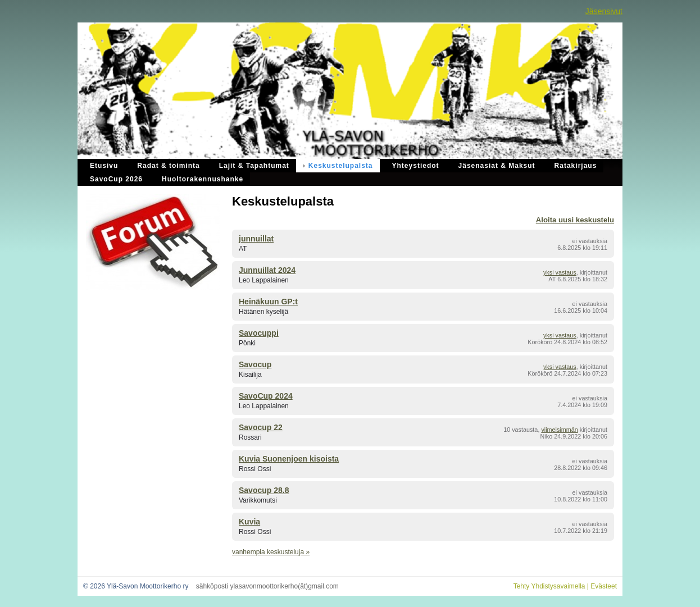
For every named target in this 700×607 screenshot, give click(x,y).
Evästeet (604, 586)
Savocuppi (259, 333)
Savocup (255, 364)
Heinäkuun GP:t (268, 302)
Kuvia (249, 522)
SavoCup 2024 (266, 396)
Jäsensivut (604, 11)
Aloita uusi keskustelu (575, 220)
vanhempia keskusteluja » (271, 552)
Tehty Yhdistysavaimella (549, 586)
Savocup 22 (261, 427)
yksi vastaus (560, 272)
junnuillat (256, 239)
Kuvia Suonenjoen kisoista (289, 459)
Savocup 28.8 (264, 490)
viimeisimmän (559, 430)
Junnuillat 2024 (267, 270)
